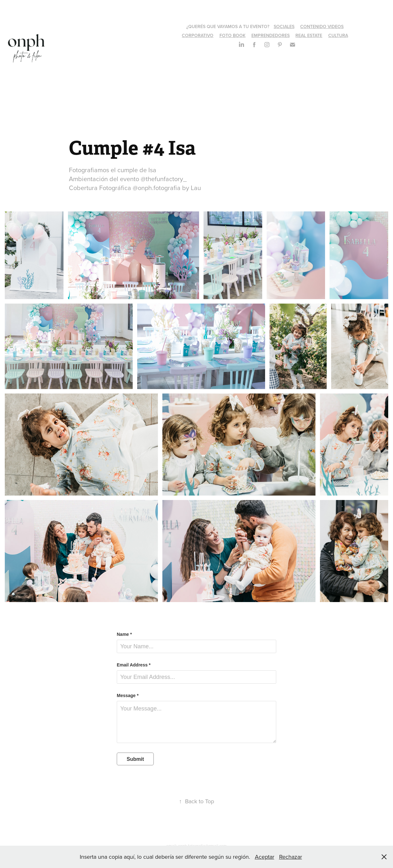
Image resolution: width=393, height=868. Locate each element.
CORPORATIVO (198, 35)
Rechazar (291, 857)
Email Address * (134, 665)
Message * (128, 695)
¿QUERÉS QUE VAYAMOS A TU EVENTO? (228, 26)
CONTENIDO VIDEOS (322, 26)
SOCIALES (284, 26)
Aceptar (265, 857)
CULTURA (338, 35)
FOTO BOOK (233, 35)
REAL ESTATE (309, 35)
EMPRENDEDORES (271, 35)
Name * (124, 634)
